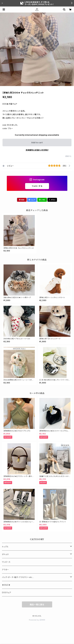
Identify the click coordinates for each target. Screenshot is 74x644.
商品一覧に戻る (37, 605)
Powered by (37, 620)
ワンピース (6, 562)
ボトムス (5, 554)
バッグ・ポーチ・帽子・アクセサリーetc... (18, 577)
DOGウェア (7, 592)
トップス (5, 547)
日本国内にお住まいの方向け (37, 150)
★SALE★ (6, 585)
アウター (5, 570)
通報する (68, 156)
